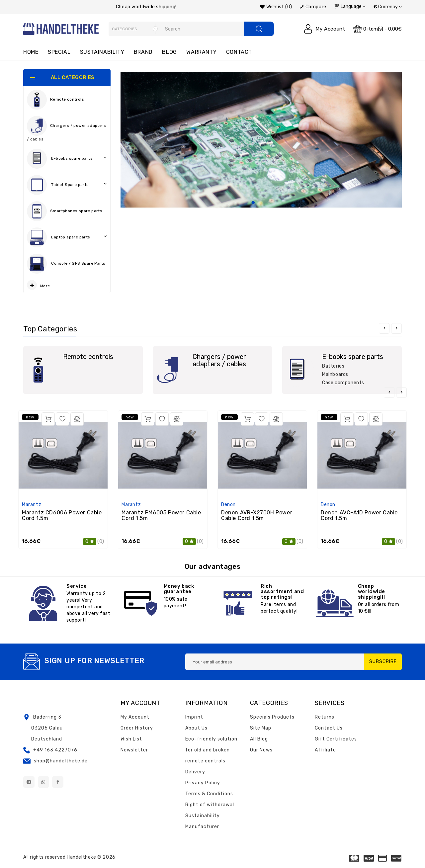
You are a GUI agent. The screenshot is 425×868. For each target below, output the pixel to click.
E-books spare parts (67, 159)
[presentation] (384, 328)
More (39, 285)
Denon (228, 505)
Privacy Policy (203, 783)
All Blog (259, 739)
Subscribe (383, 662)
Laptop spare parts (67, 237)
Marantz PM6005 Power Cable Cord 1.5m (161, 516)
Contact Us (329, 728)
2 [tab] (261, 203)
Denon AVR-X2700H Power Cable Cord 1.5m (257, 516)
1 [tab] (253, 203)
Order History (137, 728)
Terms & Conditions (209, 794)
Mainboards (335, 374)
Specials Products (272, 717)
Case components (343, 383)
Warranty (201, 52)
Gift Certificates (336, 739)
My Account (135, 717)
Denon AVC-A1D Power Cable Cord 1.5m (359, 516)
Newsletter (134, 750)
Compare (313, 7)
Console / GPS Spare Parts (67, 265)
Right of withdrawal (210, 805)
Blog (169, 52)
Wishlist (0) (276, 7)
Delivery (195, 772)
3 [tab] (269, 203)
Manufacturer (202, 827)
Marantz (32, 505)
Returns (325, 717)
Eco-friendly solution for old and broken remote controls (211, 750)
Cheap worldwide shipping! (146, 7)
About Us (196, 728)
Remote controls (55, 100)
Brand (143, 52)
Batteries (333, 366)
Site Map (261, 728)
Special (59, 52)
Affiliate (325, 750)
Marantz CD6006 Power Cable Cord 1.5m (62, 516)
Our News (261, 750)
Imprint (194, 717)
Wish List (131, 739)
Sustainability (102, 52)
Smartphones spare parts (65, 211)
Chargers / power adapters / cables (66, 129)
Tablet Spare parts (67, 185)
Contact (239, 52)
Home (31, 52)
